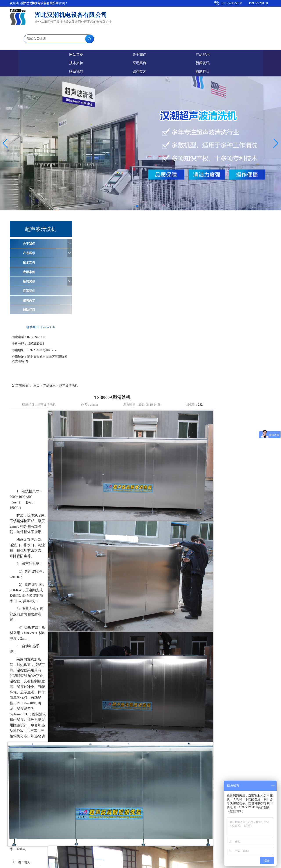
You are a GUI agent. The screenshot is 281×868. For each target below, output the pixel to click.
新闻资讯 (190, 33)
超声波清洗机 (136, 188)
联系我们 (223, 33)
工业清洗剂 (21, 841)
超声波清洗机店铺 (205, 786)
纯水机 (113, 786)
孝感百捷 (142, 863)
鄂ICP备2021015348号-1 (98, 863)
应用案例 (157, 33)
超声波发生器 (153, 786)
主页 (104, 188)
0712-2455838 (230, 3)
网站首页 (25, 33)
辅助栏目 (30, 271)
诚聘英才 (256, 33)
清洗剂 (99, 786)
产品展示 (91, 33)
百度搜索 (84, 786)
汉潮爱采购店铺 (61, 786)
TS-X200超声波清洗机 (65, 841)
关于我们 (58, 33)
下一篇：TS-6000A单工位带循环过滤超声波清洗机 (234, 773)
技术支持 (124, 33)
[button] (137, 167)
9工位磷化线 (39, 841)
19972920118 (257, 3)
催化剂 (87, 841)
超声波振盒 (130, 786)
